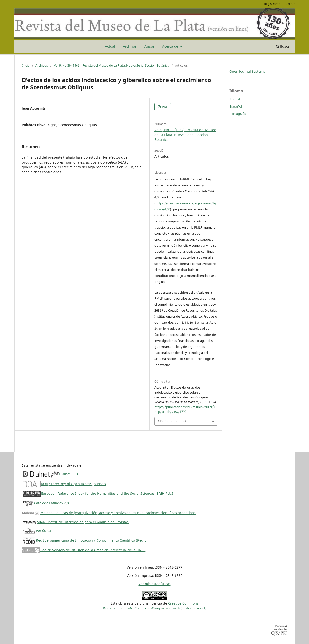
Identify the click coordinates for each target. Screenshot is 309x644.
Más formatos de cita (173, 421)
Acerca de (171, 46)
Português (238, 114)
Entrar (290, 4)
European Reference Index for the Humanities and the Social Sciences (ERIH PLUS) (108, 493)
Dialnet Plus (69, 474)
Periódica (43, 531)
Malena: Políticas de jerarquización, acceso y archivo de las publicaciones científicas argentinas (109, 513)
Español (236, 106)
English (235, 99)
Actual (110, 46)
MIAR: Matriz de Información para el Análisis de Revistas (83, 522)
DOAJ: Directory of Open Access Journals (73, 484)
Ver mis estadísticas (155, 584)
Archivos (130, 46)
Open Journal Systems (247, 71)
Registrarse (272, 4)
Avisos (149, 46)
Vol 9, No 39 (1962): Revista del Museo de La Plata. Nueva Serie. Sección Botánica (111, 65)
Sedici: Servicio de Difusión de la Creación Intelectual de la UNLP (84, 550)
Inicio (26, 65)
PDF (165, 107)
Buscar (284, 46)
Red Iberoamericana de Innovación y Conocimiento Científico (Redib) (92, 540)
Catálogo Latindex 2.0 (51, 503)
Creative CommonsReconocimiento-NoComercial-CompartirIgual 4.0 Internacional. (154, 606)
